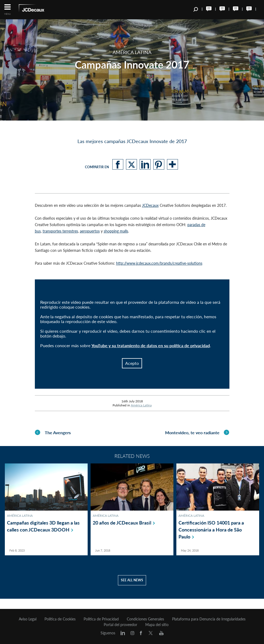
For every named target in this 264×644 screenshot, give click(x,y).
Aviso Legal (28, 619)
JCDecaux (150, 205)
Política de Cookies (60, 619)
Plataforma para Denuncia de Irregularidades (209, 619)
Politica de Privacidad (101, 619)
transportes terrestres (60, 231)
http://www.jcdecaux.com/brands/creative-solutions (159, 263)
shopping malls (116, 231)
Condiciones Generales (145, 619)
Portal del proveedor (120, 625)
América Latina (141, 405)
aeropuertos (90, 231)
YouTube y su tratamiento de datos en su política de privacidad (151, 345)
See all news (132, 590)
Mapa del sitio (157, 625)
